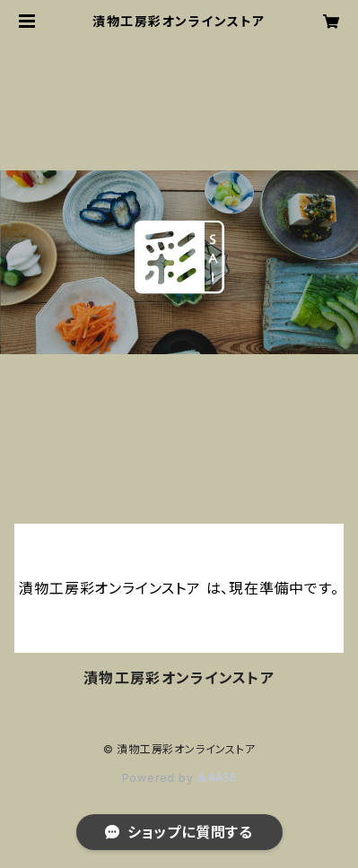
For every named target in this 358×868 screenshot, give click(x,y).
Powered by (179, 778)
